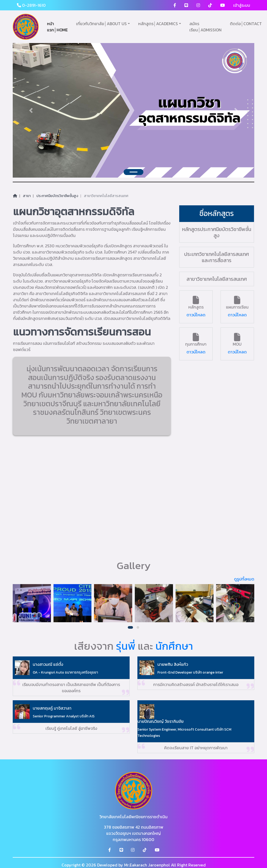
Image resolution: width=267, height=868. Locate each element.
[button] (130, 627)
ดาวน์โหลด (196, 315)
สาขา (27, 196)
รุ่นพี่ (126, 646)
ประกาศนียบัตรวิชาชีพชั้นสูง (57, 196)
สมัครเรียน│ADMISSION (205, 27)
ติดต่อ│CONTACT (246, 24)
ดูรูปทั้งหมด (244, 579)
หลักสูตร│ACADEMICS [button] (158, 24)
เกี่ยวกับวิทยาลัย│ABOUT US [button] (101, 24)
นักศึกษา (174, 646)
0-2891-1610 (31, 5)
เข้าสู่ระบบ (242, 5)
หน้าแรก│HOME (57, 27)
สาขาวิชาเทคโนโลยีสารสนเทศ (106, 196)
